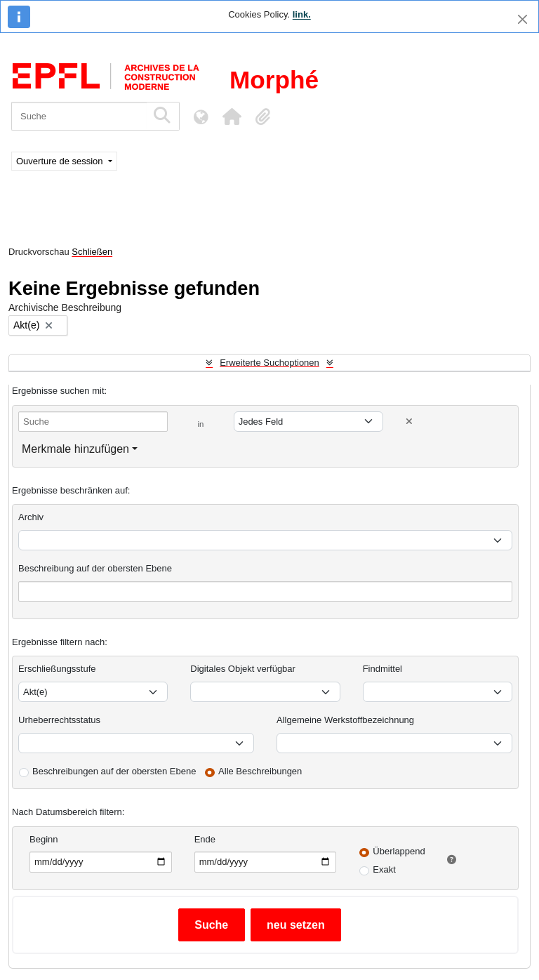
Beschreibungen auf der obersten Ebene (114, 771)
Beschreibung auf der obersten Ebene (95, 568)
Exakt (384, 869)
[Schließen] (523, 19)
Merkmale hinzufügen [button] (75, 449)
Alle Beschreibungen (260, 771)
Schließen (92, 252)
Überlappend (399, 851)
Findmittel (382, 669)
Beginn (44, 839)
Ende (205, 839)
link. (302, 14)
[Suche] (79, 116)
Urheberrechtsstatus (59, 720)
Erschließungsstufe (57, 669)
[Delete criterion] (409, 422)
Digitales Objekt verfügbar (243, 669)
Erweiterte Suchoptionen (269, 363)
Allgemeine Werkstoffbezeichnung (345, 720)
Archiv (31, 517)
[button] (232, 117)
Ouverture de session (61, 161)
